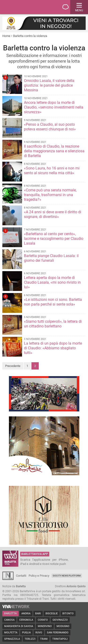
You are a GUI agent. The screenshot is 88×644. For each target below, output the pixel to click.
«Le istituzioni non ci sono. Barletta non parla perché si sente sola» (53, 302)
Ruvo (39, 633)
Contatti (21, 576)
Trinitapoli (60, 639)
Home (6, 36)
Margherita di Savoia (19, 626)
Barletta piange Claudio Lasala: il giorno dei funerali (51, 258)
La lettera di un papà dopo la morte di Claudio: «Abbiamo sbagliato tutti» (53, 348)
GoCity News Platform (67, 576)
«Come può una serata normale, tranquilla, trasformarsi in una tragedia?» (50, 195)
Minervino (45, 626)
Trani (44, 639)
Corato (43, 620)
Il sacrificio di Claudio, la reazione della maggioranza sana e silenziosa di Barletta (54, 151)
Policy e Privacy (39, 576)
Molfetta (11, 633)
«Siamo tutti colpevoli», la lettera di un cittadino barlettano (53, 324)
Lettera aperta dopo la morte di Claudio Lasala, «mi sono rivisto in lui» (52, 282)
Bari (38, 614)
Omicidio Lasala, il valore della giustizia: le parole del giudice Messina (49, 85)
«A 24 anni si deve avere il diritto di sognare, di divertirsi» (53, 214)
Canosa (9, 620)
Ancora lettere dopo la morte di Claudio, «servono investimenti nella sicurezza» (54, 107)
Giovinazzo (60, 620)
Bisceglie (52, 614)
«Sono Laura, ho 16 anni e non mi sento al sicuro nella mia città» (52, 171)
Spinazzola (12, 639)
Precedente (13, 366)
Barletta (10, 614)
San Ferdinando (58, 633)
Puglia (26, 633)
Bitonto (68, 614)
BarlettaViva (26, 7)
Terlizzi (30, 639)
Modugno (63, 626)
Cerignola (26, 620)
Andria (26, 614)
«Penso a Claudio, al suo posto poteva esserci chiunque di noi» (50, 127)
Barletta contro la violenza (30, 36)
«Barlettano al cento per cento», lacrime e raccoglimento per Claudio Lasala (54, 239)
